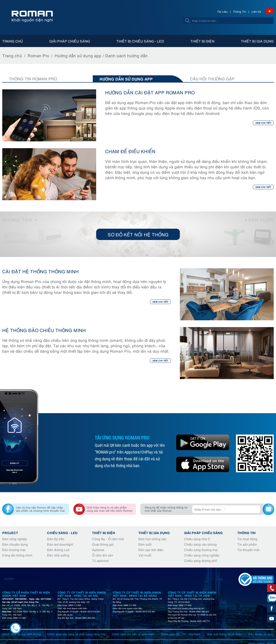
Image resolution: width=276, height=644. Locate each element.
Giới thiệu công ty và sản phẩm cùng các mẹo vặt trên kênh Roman (110, 509)
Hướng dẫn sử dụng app (78, 55)
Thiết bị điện (202, 41)
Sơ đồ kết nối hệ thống (138, 234)
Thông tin (246, 532)
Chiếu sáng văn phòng (200, 544)
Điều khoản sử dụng (261, 634)
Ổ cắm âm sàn (103, 555)
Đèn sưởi (145, 544)
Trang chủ (13, 41)
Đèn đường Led (58, 550)
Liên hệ (256, 11)
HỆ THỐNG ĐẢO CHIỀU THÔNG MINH (44, 330)
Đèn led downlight (60, 544)
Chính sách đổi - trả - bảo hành (181, 634)
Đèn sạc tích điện (151, 550)
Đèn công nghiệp (15, 539)
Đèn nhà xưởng (58, 555)
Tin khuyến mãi (248, 550)
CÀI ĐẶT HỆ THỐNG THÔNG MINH (40, 271)
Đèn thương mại (14, 550)
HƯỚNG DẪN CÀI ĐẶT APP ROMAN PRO (150, 92)
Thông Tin (240, 11)
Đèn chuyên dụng (15, 544)
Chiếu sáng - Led (62, 532)
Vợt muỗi (145, 555)
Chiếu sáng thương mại (201, 550)
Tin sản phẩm (247, 544)
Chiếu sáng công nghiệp (202, 555)
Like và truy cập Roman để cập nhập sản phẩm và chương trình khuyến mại (40, 509)
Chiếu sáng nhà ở (197, 539)
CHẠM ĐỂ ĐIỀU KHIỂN (130, 151)
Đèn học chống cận (152, 539)
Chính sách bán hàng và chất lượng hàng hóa (76, 634)
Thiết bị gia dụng (257, 41)
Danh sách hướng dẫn (126, 55)
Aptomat (98, 550)
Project (10, 532)
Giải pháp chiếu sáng (70, 41)
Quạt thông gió (103, 544)
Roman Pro (38, 55)
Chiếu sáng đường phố (201, 560)
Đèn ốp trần (56, 539)
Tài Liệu (222, 11)
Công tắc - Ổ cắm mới (108, 539)
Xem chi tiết (263, 123)
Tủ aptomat (100, 560)
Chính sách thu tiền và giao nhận (133, 634)
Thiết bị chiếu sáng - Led (140, 41)
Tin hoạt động (247, 539)
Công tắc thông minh (17, 555)
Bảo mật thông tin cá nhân (224, 634)
